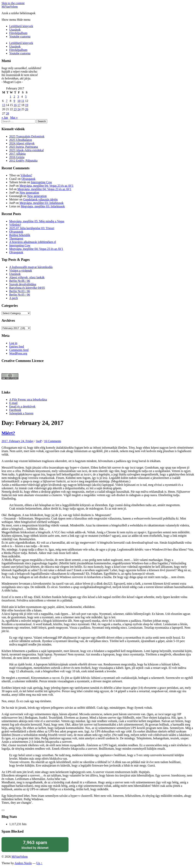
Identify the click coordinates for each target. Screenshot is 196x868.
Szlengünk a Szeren (21, 413)
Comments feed (19, 350)
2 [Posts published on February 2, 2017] (14, 97)
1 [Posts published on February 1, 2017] (11, 97)
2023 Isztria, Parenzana (24, 147)
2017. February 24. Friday (18, 441)
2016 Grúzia (17, 157)
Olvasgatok (28, 179)
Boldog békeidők (20, 235)
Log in (13, 343)
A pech (13, 298)
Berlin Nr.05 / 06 (20, 295)
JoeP (39, 441)
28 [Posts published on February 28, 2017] (7, 113)
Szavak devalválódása (23, 284)
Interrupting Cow (41, 182)
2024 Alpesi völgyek (22, 143)
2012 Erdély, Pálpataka (23, 161)
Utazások (15, 30)
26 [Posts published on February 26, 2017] (27, 109)
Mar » (14, 117)
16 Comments (53, 441)
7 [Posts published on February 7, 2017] (7, 101)
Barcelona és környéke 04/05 (27, 288)
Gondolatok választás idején (40, 199)
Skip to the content (13, 3)
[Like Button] (3, 810)
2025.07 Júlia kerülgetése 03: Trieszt (32, 228)
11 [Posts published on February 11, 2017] (23, 101)
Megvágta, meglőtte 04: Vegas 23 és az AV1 (47, 186)
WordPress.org (18, 353)
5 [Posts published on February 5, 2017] (26, 97)
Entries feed (17, 346)
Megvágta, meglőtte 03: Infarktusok (42, 203)
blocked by (35, 845)
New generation (29, 193)
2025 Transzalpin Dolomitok (27, 136)
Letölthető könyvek (21, 26)
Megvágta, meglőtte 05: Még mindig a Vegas (37, 221)
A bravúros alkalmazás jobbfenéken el (33, 242)
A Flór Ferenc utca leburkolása (28, 400)
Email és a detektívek (22, 406)
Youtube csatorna (20, 36)
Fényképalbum (18, 33)
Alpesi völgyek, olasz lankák (27, 277)
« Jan (5, 117)
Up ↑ (39, 863)
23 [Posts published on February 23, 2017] (15, 109)
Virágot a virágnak (21, 270)
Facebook (15, 410)
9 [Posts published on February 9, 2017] (14, 101)
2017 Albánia (17, 154)
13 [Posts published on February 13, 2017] (4, 105)
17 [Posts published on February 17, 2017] (19, 105)
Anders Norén (23, 863)
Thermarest (16, 238)
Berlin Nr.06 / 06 (20, 281)
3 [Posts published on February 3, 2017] (18, 97)
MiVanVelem (10, 7)
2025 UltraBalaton (21, 140)
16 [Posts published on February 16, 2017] (15, 105)
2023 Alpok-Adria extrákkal (26, 150)
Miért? (8, 433)
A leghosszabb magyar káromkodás (31, 267)
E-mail (13, 403)
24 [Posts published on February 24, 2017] (19, 109)
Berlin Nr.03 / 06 (20, 291)
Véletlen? (26, 175)
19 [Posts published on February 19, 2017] (27, 105)
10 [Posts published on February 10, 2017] (19, 101)
